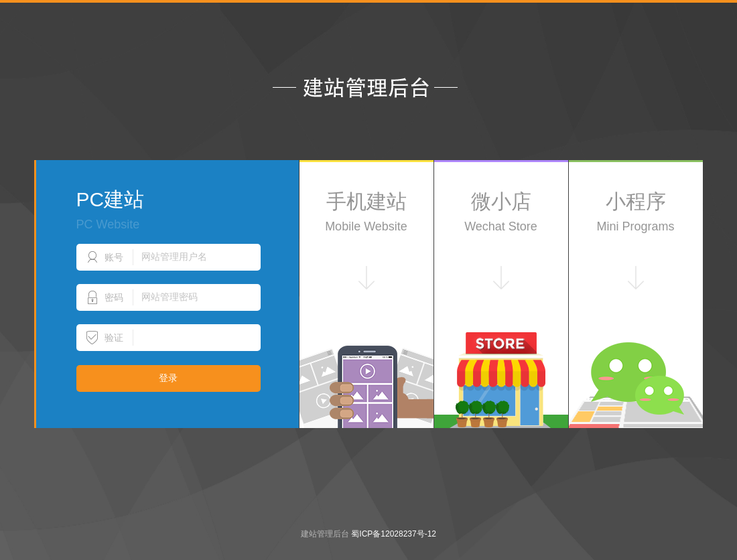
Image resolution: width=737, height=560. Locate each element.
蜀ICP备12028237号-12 (394, 534)
